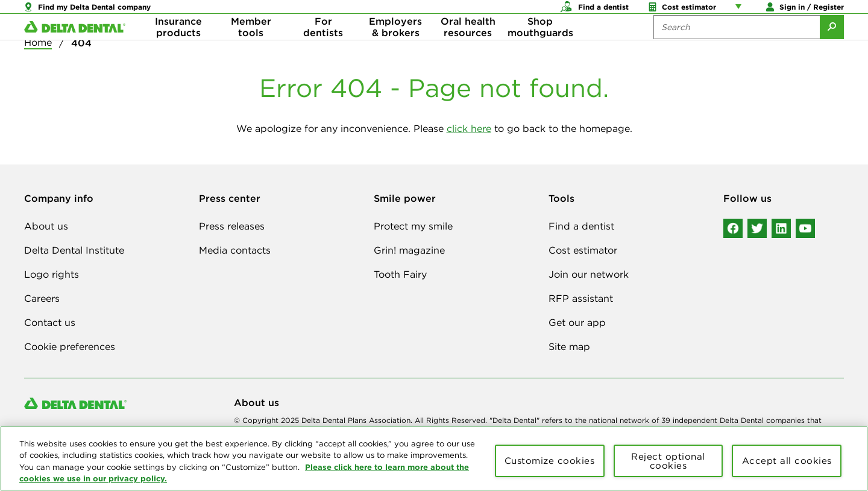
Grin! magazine (409, 250)
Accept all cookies (787, 461)
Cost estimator (583, 250)
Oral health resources (468, 48)
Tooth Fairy (400, 274)
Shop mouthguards (540, 48)
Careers (42, 298)
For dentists (323, 48)
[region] (434, 458)
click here (469, 128)
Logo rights (52, 274)
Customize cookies (550, 461)
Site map (569, 346)
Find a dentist (581, 226)
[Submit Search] (832, 48)
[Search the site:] (737, 48)
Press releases (232, 226)
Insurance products (178, 48)
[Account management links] (741, 12)
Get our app (577, 322)
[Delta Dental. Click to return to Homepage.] (75, 48)
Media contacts (235, 250)
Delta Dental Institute (74, 250)
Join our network (589, 274)
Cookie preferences (70, 346)
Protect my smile (413, 226)
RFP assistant (581, 298)
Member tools (251, 48)
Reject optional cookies (668, 461)
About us (46, 226)
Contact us (50, 322)
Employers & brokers (395, 48)
